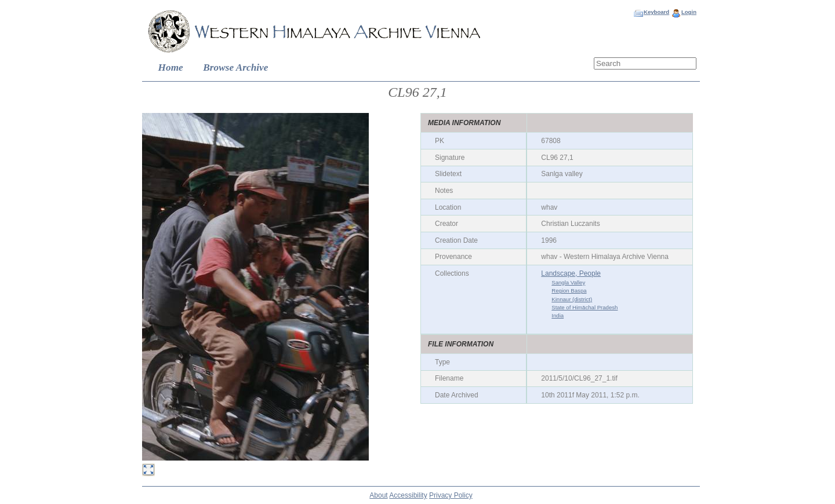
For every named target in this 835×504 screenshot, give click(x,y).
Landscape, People (571, 273)
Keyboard (656, 12)
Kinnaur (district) (572, 299)
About (378, 495)
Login (689, 12)
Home (171, 67)
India (558, 315)
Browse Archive (235, 67)
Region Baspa (569, 291)
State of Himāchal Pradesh (584, 307)
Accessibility (408, 495)
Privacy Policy (451, 495)
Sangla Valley (568, 282)
